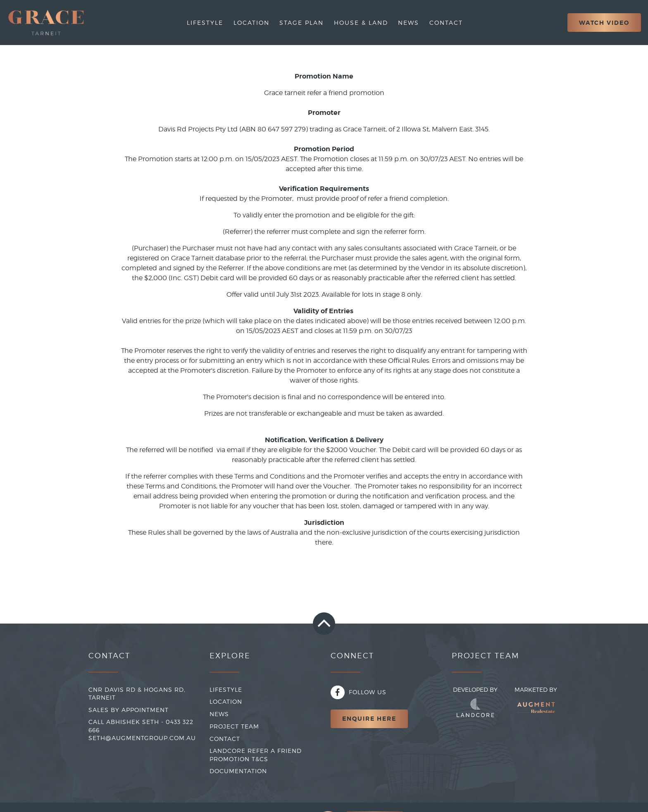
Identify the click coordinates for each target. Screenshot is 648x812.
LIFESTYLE (226, 689)
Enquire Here (369, 719)
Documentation (238, 771)
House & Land (361, 23)
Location (251, 23)
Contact (446, 23)
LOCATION (226, 701)
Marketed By (536, 704)
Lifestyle (205, 23)
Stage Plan (301, 23)
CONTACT (225, 739)
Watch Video (604, 23)
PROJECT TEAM (234, 726)
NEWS (219, 714)
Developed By (475, 702)
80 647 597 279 (282, 129)
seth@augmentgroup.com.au (142, 738)
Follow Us (359, 692)
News (409, 23)
